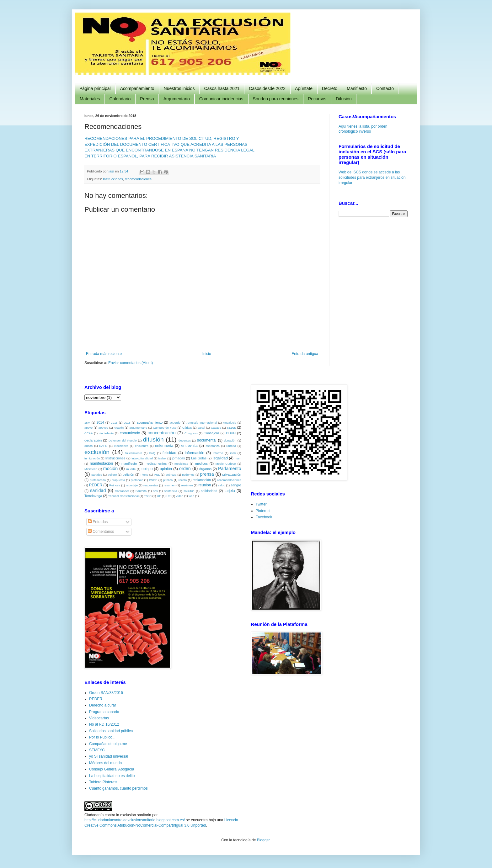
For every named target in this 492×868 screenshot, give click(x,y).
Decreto (330, 88)
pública (168, 480)
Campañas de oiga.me (108, 744)
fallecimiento (134, 453)
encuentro (142, 446)
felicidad (169, 453)
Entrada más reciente (104, 354)
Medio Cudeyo (226, 464)
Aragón (119, 428)
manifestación (101, 463)
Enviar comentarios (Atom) (131, 363)
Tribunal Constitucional (123, 496)
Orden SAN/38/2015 (106, 693)
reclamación (202, 480)
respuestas (151, 485)
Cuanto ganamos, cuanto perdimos (118, 788)
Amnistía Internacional (202, 423)
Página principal (95, 88)
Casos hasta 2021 (222, 88)
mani (238, 458)
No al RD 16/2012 (104, 724)
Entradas (98, 522)
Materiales (90, 99)
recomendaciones (138, 179)
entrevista (190, 446)
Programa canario (104, 712)
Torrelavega (93, 496)
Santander (122, 491)
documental (207, 440)
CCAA (89, 433)
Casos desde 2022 (267, 88)
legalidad (220, 458)
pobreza (171, 475)
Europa (231, 446)
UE (159, 496)
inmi (233, 453)
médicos (201, 463)
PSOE (153, 480)
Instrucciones (113, 179)
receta (183, 480)
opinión (166, 469)
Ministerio (91, 469)
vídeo (180, 496)
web (191, 496)
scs (155, 491)
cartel (201, 428)
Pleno (144, 475)
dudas (88, 446)
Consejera (211, 433)
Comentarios (101, 532)
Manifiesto (357, 88)
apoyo (88, 428)
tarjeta (230, 491)
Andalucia (230, 423)
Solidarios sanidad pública (111, 731)
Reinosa (115, 485)
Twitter (261, 504)
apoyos (103, 428)
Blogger (263, 840)
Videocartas (99, 718)
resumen (170, 485)
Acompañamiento (137, 88)
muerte (131, 469)
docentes (185, 440)
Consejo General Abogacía (112, 769)
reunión (205, 485)
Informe (218, 453)
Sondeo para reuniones (276, 99)
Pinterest (263, 511)
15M (87, 423)
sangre (236, 485)
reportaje (132, 485)
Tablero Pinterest (103, 782)
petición (128, 474)
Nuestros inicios (179, 88)
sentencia (171, 491)
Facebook (264, 517)
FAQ (152, 453)
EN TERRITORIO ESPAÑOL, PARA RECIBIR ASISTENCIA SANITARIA (150, 156)
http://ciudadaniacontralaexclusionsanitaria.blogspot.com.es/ (135, 820)
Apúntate (304, 88)
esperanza (213, 446)
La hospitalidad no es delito (112, 776)
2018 (127, 423)
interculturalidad (142, 458)
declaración (93, 440)
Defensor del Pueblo (123, 440)
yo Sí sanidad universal (109, 756)
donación (230, 440)
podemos (188, 475)
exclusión (97, 452)
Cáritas (187, 428)
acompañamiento (150, 422)
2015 (114, 423)
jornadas (178, 458)
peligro (112, 475)
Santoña (141, 491)
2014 (100, 422)
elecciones (121, 446)
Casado (216, 428)
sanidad (98, 490)
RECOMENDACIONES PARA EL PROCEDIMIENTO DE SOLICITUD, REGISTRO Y (162, 138)
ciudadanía (106, 433)
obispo (147, 469)
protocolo (137, 480)
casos (231, 427)
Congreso (191, 433)
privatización (232, 474)
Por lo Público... (102, 737)
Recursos (317, 99)
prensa (207, 474)
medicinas (181, 464)
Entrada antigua (305, 354)
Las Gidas (199, 458)
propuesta (118, 480)
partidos (97, 475)
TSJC (148, 496)
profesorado (98, 480)
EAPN (103, 446)
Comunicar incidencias (221, 99)
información (195, 453)
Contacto (385, 88)
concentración (162, 433)
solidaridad (209, 491)
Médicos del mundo (105, 763)
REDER (96, 485)
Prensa (147, 99)
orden (185, 468)
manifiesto (129, 463)
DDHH (231, 433)
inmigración (92, 458)
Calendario (120, 99)
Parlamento (230, 468)
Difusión (344, 99)
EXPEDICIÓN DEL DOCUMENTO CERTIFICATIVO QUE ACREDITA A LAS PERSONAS (166, 144)
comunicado (130, 433)
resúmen (187, 485)
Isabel (163, 458)
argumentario (139, 428)
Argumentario (177, 99)
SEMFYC (97, 750)
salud (222, 485)
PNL (157, 475)
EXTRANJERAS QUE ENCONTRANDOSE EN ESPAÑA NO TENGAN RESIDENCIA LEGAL (169, 150)
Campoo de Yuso (165, 428)
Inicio (207, 354)
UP (168, 496)
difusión (153, 439)
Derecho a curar (103, 705)
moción (110, 468)
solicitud (189, 491)
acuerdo (175, 423)
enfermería (164, 446)
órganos (205, 469)
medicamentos (156, 463)
